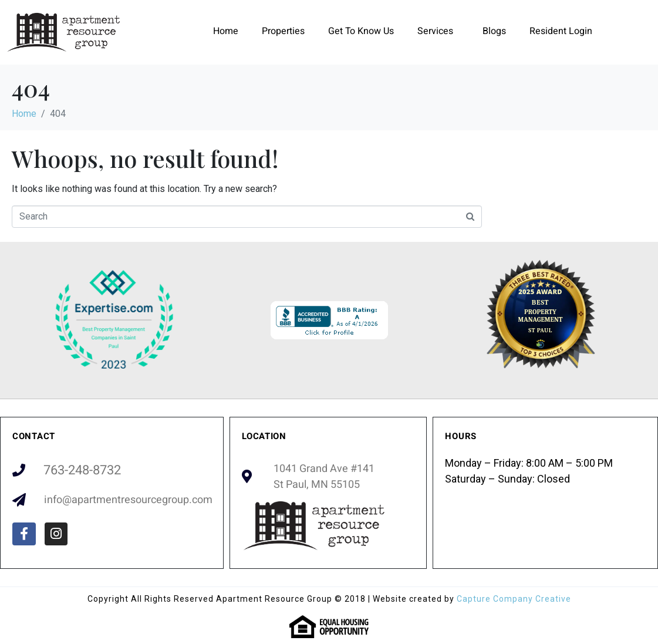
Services (435, 31)
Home (226, 31)
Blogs (494, 31)
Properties (283, 31)
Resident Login (561, 31)
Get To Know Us (361, 31)
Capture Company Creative (514, 599)
